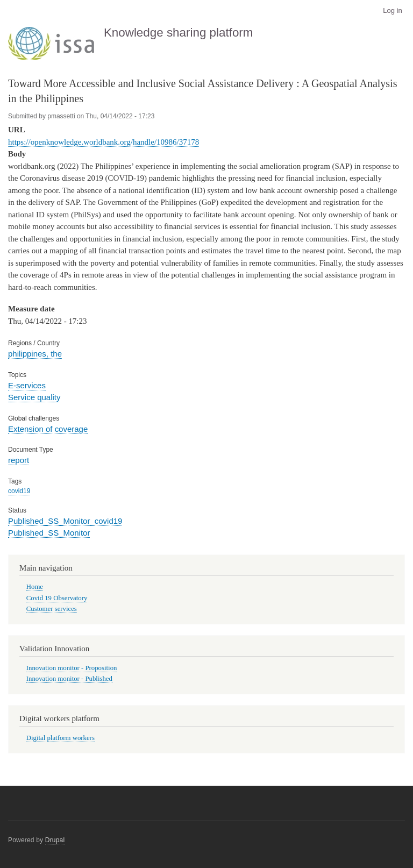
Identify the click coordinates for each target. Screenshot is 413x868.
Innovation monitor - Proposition (72, 668)
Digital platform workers (60, 738)
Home (35, 587)
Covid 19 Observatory (57, 598)
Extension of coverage (48, 429)
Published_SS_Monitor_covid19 (65, 521)
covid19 (19, 491)
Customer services (52, 609)
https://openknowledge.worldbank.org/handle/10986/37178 (104, 142)
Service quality (34, 397)
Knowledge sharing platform (179, 33)
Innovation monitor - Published (69, 679)
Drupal (55, 840)
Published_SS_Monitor (49, 533)
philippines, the (35, 354)
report (19, 460)
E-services (27, 385)
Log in (392, 10)
